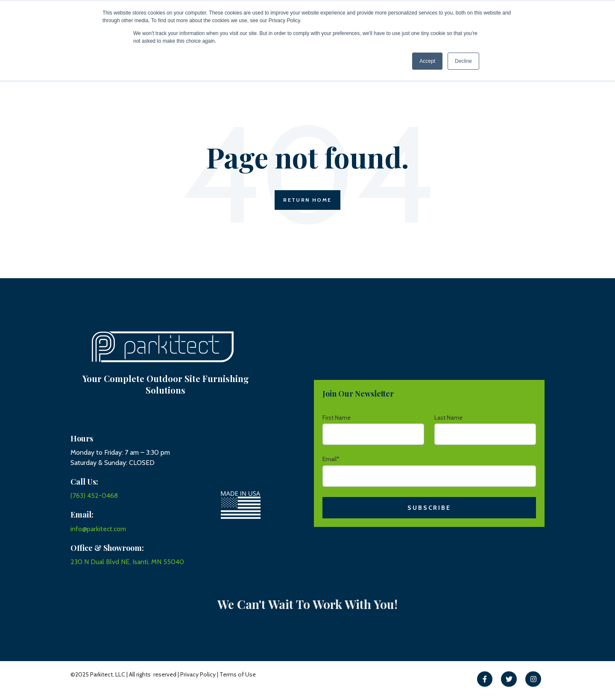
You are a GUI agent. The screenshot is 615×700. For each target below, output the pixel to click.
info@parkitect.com (98, 529)
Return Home (307, 200)
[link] (485, 679)
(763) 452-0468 (94, 496)
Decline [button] (463, 61)
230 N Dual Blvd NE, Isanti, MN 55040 (127, 562)
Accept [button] (427, 61)
